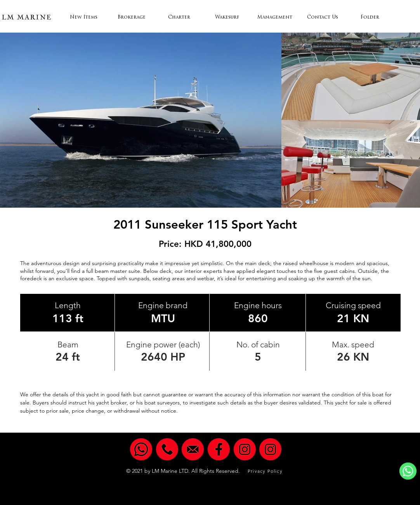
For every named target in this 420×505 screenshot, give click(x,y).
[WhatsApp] (408, 471)
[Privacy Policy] (266, 471)
